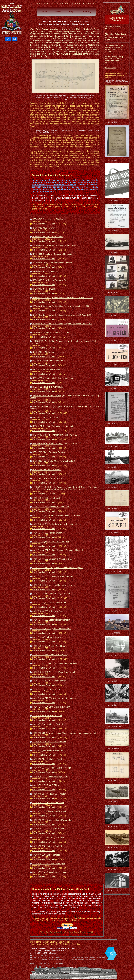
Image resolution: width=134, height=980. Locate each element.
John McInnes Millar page (44, 132)
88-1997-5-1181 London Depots (47, 855)
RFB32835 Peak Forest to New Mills (48, 478)
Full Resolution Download (44, 224)
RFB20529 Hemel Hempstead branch (49, 361)
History (45, 12)
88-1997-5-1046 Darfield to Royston (48, 759)
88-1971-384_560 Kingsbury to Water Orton (52, 629)
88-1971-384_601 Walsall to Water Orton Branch (54, 672)
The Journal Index (112, 46)
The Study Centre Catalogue (116, 19)
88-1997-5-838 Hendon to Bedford (48, 724)
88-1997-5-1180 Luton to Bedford (47, 846)
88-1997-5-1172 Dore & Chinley (46, 785)
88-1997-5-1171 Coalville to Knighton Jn (50, 777)
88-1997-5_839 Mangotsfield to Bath (48, 750)
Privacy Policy (40, 955)
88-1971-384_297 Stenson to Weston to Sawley (54, 559)
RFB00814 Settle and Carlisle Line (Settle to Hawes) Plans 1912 (61, 306)
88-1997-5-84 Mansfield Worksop (47, 716)
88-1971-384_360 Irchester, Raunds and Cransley (54, 585)
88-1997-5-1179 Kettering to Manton (48, 837)
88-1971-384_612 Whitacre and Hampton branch (54, 698)
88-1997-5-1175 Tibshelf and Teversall (49, 811)
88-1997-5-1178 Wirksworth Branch (48, 829)
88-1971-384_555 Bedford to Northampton (51, 620)
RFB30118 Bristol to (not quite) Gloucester (53, 407)
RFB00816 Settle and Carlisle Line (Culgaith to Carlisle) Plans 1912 (62, 324)
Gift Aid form (48, 914)
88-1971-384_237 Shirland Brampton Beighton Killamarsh (58, 550)
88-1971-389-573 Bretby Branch (47, 637)
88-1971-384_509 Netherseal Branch (49, 611)
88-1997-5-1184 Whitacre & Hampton (49, 864)
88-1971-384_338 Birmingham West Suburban (53, 576)
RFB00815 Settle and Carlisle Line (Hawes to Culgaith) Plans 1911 (62, 315)
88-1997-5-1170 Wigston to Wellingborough (52, 768)
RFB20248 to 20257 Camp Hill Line (48, 352)
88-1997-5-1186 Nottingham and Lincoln (50, 872)
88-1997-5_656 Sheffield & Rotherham (49, 742)
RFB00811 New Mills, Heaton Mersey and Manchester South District (63, 298)
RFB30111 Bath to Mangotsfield (47, 396)
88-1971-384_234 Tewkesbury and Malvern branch (55, 524)
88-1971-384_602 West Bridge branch (49, 681)
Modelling (87, 12)
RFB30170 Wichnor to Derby (45, 417)
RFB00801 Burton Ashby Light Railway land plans (54, 245)
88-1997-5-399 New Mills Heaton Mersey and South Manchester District (64, 733)
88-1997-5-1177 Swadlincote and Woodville (52, 820)
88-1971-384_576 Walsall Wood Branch (50, 646)
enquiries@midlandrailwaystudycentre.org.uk (56, 948)
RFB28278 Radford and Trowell (46, 369)
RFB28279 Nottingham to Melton (47, 378)
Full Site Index (111, 68)
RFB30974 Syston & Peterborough (48, 444)
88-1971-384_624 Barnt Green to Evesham (51, 707)
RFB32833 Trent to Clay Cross (46, 461)
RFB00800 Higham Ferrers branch (48, 237)
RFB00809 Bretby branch (44, 289)
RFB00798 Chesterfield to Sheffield (48, 219)
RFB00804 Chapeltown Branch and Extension (53, 254)
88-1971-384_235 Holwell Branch (47, 533)
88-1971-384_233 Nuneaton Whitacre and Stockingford (57, 515)
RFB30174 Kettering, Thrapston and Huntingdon (54, 426)
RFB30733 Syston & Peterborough (48, 435)
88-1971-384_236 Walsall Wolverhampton (51, 542)
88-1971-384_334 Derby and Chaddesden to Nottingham (57, 568)
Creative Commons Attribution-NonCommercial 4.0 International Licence (65, 184)
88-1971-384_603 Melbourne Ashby (48, 689)
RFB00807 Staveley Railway (45, 271)
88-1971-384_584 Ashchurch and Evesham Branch (55, 663)
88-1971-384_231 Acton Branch (46, 498)
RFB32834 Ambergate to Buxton (47, 470)
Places (58, 12)
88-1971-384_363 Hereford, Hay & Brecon (51, 594)
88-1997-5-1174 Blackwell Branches (48, 803)
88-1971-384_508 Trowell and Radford (49, 602)
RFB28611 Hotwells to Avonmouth (48, 387)
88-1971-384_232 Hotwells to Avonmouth (51, 507)
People (72, 12)
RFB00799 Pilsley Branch (44, 228)
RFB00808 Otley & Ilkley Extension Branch (51, 280)
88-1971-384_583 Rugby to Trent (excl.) (50, 655)
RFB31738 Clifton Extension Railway (49, 452)
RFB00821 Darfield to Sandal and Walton (51, 332)
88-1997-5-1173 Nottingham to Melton (49, 794)
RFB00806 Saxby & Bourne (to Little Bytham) (52, 263)
